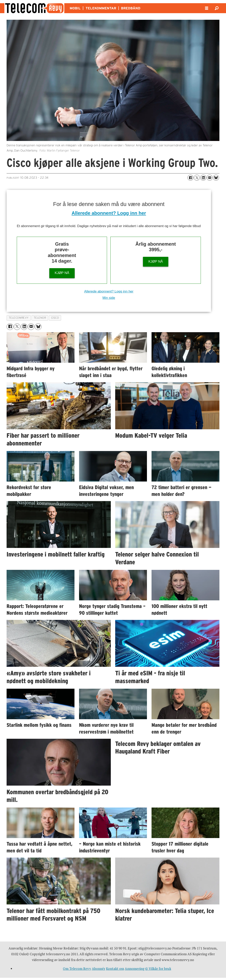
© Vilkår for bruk (158, 969)
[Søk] (217, 8)
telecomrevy (19, 318)
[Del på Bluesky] (216, 178)
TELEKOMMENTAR (101, 8)
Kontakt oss (115, 969)
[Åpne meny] (207, 8)
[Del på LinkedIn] (203, 178)
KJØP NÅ (62, 273)
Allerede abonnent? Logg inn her (109, 213)
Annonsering (135, 969)
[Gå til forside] (34, 8)
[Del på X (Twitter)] (197, 178)
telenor (40, 318)
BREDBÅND (131, 8)
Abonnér (99, 969)
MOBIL (75, 8)
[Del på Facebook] (190, 178)
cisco (55, 318)
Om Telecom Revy (77, 969)
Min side (109, 298)
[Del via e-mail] (210, 178)
